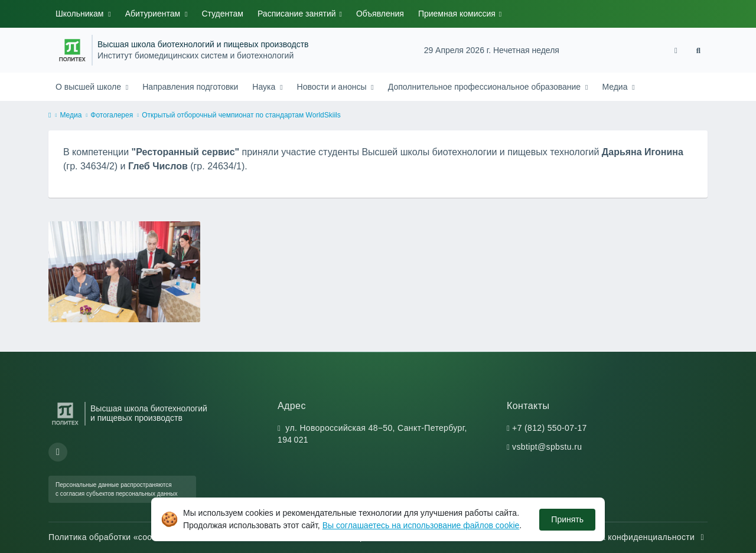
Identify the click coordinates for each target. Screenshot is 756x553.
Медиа (616, 87)
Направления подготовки (190, 87)
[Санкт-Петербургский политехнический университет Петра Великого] (72, 50)
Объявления (380, 14)
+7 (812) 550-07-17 (550, 428)
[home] (50, 116)
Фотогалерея (112, 115)
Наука (265, 87)
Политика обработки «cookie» (115, 537)
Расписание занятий (298, 14)
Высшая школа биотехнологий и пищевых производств (203, 45)
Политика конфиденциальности (637, 537)
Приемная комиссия (458, 14)
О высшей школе (89, 87)
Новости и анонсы (333, 87)
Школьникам (81, 14)
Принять (567, 519)
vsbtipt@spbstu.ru (547, 447)
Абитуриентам (154, 14)
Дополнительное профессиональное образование (485, 87)
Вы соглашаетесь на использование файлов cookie (421, 525)
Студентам (222, 14)
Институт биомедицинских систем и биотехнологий (195, 56)
